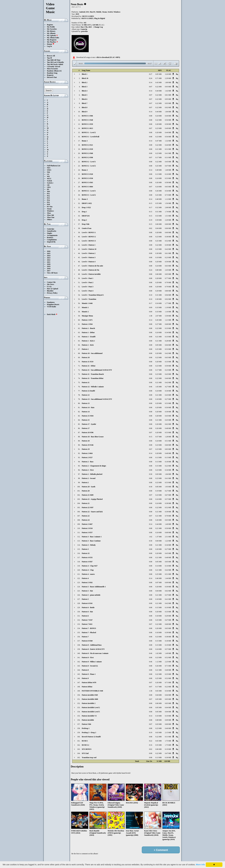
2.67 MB (158, 316)
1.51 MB (168, 216)
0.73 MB (168, 195)
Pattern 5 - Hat (87, 591)
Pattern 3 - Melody (89, 545)
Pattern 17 (86, 428)
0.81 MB (168, 95)
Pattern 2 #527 (87, 457)
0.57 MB (158, 437)
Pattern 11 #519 (88, 362)
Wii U (49, 179)
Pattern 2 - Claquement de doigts (94, 466)
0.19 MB (158, 257)
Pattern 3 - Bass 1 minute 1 (92, 537)
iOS (87, 12)
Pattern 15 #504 (88, 416)
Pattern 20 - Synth (89, 487)
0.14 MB (158, 566)
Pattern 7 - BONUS (89, 628)
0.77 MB (168, 278)
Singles (50, 233)
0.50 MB (168, 407)
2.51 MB (168, 537)
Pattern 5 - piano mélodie (91, 595)
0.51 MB (158, 212)
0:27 (151, 74)
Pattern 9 (85, 678)
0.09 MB (168, 582)
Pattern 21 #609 (88, 495)
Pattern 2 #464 (87, 453)
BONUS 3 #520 (87, 174)
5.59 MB (168, 316)
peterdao (84, 31)
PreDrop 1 (86, 728)
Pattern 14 (86, 412)
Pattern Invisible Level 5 (91, 712)
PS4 (48, 200)
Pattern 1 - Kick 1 (88, 341)
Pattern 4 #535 (87, 557)
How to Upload (52, 289)
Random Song (52, 73)
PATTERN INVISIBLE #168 (92, 691)
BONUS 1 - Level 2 (89, 132)
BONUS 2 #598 (87, 157)
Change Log (98, 27)
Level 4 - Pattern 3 (89, 257)
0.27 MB (158, 324)
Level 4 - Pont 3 (88, 287)
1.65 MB (158, 387)
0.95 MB (168, 99)
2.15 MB (168, 733)
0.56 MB (168, 120)
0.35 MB (168, 674)
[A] (60, 71)
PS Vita (50, 207)
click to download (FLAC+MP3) (108, 57)
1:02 (151, 537)
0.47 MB (158, 141)
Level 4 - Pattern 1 (89, 245)
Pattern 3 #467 (87, 524)
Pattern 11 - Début (89, 366)
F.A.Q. (49, 287)
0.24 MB (158, 116)
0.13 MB (158, 174)
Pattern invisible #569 (90, 695)
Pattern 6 (85, 616)
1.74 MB (168, 212)
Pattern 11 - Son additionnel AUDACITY (97, 370)
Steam (49, 209)
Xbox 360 (50, 215)
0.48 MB (158, 199)
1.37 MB (158, 537)
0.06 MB (158, 224)
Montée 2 (85, 312)
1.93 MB (168, 487)
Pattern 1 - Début (88, 332)
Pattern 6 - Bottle (88, 607)
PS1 (48, 194)
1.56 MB (168, 203)
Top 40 (49, 58)
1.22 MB (168, 541)
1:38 (151, 316)
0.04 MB (158, 228)
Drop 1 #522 (86, 207)
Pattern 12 (86, 395)
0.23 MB (158, 128)
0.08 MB (158, 720)
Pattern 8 (85, 670)
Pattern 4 (85, 578)
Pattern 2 (85, 482)
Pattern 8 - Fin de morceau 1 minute (95, 653)
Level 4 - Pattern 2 (89, 253)
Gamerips (51, 229)
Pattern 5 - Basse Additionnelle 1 (94, 587)
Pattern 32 (86, 553)
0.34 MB (168, 332)
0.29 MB (158, 262)
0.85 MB (158, 74)
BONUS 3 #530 (87, 178)
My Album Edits (53, 38)
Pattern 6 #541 (87, 603)
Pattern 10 (86, 357)
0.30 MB (158, 253)
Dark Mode (52, 314)
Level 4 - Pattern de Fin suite (92, 266)
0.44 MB (158, 91)
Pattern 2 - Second (89, 478)
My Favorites (52, 29)
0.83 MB (168, 449)
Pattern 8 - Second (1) (90, 666)
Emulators (51, 302)
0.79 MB (168, 282)
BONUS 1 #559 (87, 124)
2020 (49, 264)
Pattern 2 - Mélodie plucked (92, 474)
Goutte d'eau (87, 228)
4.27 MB (168, 387)
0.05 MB (168, 274)
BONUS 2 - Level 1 (89, 162)
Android (82, 12)
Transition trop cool (89, 758)
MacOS (92, 12)
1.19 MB (168, 307)
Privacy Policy (52, 293)
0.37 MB (168, 595)
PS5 (48, 202)
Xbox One (51, 217)
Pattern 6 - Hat (87, 612)
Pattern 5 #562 (87, 582)
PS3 (48, 198)
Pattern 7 (85, 637)
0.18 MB (158, 399)
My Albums (51, 33)
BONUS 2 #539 (87, 149)
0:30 (151, 474)
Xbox (49, 213)
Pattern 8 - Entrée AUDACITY (93, 649)
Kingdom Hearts (53, 304)
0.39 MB (168, 245)
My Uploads (52, 35)
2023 (49, 258)
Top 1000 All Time (54, 60)
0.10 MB (158, 716)
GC (48, 174)
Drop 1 (84, 212)
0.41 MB (168, 153)
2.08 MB (168, 207)
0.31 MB (168, 149)
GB (48, 185)
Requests (50, 75)
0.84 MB (158, 541)
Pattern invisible (88, 720)
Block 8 (85, 107)
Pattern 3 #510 (87, 528)
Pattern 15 (86, 420)
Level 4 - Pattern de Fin (90, 270)
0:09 (151, 307)
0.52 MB (158, 207)
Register (50, 25)
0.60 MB (168, 232)
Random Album (53, 71)
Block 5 (85, 95)
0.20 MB (158, 132)
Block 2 (85, 82)
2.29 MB (168, 78)
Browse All (51, 56)
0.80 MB (158, 270)
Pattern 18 (86, 441)
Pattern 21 (86, 503)
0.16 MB (168, 174)
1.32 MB (168, 141)
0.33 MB (158, 307)
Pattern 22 (86, 516)
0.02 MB (168, 591)
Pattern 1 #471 (87, 320)
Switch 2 (50, 183)
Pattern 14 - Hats (88, 407)
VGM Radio (51, 307)
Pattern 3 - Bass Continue (91, 541)
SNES (49, 170)
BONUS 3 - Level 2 (89, 195)
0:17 (151, 207)
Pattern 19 (86, 449)
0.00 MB (168, 224)
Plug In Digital (100, 18)
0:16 (151, 745)
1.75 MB (168, 741)
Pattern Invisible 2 (89, 703)
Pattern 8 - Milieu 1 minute (92, 662)
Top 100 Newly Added (55, 64)
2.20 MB (168, 220)
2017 (49, 271)
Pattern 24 (86, 520)
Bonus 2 (85, 170)
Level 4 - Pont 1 (88, 278)
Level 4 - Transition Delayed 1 (93, 295)
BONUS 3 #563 (87, 182)
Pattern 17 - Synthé (89, 424)
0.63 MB (168, 266)
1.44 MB (168, 578)
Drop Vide (86, 224)
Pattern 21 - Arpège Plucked (92, 499)
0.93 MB (168, 87)
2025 (49, 253)
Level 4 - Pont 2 (88, 282)
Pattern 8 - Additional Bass (92, 645)
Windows (50, 211)
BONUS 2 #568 (87, 153)
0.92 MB (168, 107)
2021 (49, 262)
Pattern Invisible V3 (89, 716)
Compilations (52, 240)
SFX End (85, 753)
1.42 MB (168, 91)
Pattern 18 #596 (88, 432)
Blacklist (50, 291)
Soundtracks (52, 231)
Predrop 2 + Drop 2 (89, 733)
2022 (49, 260)
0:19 (151, 220)
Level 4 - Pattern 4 (89, 262)
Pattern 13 (86, 403)
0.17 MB (158, 157)
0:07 (151, 87)
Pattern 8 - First (88, 658)
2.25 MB (168, 662)
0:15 (151, 203)
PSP (48, 204)
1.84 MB (168, 112)
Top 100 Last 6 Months (55, 62)
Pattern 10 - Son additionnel (92, 353)
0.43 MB (158, 82)
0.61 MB (168, 253)
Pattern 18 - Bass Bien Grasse (93, 437)
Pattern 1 (85, 349)
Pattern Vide (86, 724)
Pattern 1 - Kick (88, 345)
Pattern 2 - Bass (88, 462)
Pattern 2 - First (88, 470)
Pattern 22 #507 (88, 507)
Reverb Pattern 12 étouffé (91, 737)
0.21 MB (158, 149)
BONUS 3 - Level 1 (89, 191)
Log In (49, 46)
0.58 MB (168, 124)
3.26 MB (168, 74)
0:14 (151, 82)
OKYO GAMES (88, 16)
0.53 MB (168, 178)
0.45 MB (168, 162)
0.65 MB (168, 187)
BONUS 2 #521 (87, 145)
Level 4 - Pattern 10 (89, 249)
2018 (49, 269)
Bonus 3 (85, 199)
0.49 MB (168, 128)
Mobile (99, 12)
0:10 (151, 295)
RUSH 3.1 (85, 745)
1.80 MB (168, 82)
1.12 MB (168, 199)
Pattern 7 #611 (87, 624)
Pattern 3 (85, 549)
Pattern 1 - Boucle (88, 328)
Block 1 (85, 74)
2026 (49, 251)
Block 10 (85, 78)
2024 (49, 256)
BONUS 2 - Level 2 (89, 166)
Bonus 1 (85, 141)
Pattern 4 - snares (88, 574)
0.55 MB (158, 203)
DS (48, 189)
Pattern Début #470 (89, 683)
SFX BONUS (87, 749)
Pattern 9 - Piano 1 (89, 674)
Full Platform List (54, 166)
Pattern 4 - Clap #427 (90, 566)
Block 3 (85, 87)
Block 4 (85, 91)
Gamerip (84, 29)
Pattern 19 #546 (88, 445)
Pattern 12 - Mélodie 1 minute (93, 387)
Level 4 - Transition (89, 299)
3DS (48, 192)
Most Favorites (52, 69)
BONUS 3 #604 (87, 187)
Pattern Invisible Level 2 (91, 708)
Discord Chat (52, 77)
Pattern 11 (86, 382)
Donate (51, 44)
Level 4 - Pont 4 (88, 291)
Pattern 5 (85, 599)
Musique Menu (87, 316)
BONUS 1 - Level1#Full (90, 137)
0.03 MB (158, 724)
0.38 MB (168, 237)
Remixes (50, 238)
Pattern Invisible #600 (90, 699)
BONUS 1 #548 (87, 120)
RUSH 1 (85, 741)
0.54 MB (168, 191)
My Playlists (52, 42)
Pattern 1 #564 (87, 324)
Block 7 (85, 103)
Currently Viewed (53, 67)
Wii (48, 176)
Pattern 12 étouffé (88, 391)
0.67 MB (168, 495)
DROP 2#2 (86, 216)
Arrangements (52, 235)
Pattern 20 (86, 491)
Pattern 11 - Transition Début (93, 378)
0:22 (151, 741)
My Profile (51, 27)
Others (49, 220)
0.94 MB (168, 295)
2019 (49, 266)
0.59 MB (158, 220)
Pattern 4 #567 (87, 562)
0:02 (151, 228)
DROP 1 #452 (87, 203)
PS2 (48, 196)
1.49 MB (168, 653)
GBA (49, 187)
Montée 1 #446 (87, 303)
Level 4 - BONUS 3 (89, 241)
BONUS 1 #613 (87, 128)
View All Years (52, 273)
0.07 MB (158, 582)
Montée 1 (85, 307)
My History (51, 31)
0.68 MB (168, 324)
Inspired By (51, 242)
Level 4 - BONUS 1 (89, 232)
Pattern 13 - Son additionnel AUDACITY (97, 399)
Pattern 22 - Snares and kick (92, 512)
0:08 (151, 116)
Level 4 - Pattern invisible (91, 274)
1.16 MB (168, 312)
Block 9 (85, 112)
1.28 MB (168, 437)
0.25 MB (158, 166)
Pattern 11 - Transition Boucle (93, 374)
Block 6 (85, 99)
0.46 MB (168, 378)
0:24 (151, 78)
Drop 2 (84, 220)
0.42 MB (168, 249)
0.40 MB (168, 670)
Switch (49, 181)
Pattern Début (87, 687)
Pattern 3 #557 (87, 532)
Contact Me (51, 282)
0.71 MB (158, 78)
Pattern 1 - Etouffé (89, 337)
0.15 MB (168, 457)
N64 (48, 172)
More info (201, 865)
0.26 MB (158, 182)
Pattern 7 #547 (87, 620)
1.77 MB (168, 303)
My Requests (52, 40)
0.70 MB (168, 516)
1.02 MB (158, 653)
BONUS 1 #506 (87, 116)
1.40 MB (168, 170)
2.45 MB (168, 270)
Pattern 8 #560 (87, 641)
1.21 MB (168, 320)
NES (49, 168)
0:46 (151, 387)
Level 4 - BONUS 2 (89, 237)
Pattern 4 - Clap (88, 570)
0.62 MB (168, 424)
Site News (51, 284)
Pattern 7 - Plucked (89, 633)
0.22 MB (158, 87)
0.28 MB (158, 124)
